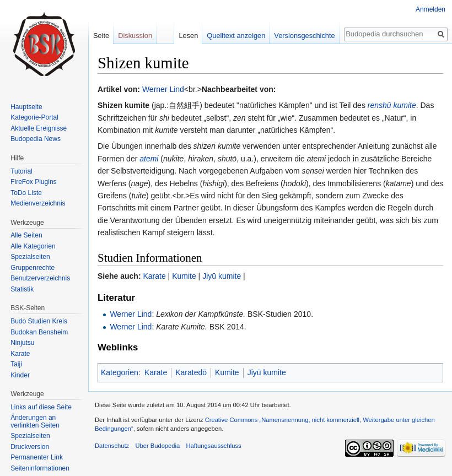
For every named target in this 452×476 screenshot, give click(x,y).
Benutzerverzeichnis (40, 278)
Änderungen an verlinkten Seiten (35, 421)
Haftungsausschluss (213, 446)
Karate (154, 276)
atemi (149, 159)
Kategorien (120, 372)
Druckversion (30, 447)
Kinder (20, 375)
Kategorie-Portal (34, 117)
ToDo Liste (26, 193)
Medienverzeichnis (38, 203)
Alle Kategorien (33, 246)
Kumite (184, 276)
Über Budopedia (157, 446)
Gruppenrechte (33, 268)
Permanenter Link (37, 457)
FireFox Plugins (33, 182)
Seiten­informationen (40, 468)
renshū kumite (392, 105)
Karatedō (191, 372)
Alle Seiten (26, 235)
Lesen (188, 36)
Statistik (22, 289)
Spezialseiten (30, 257)
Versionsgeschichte (304, 36)
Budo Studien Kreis (39, 321)
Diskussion (135, 36)
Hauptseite (26, 107)
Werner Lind (163, 89)
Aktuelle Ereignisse (39, 128)
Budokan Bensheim (39, 332)
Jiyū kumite (222, 276)
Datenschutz (112, 446)
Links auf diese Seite (41, 407)
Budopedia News (36, 139)
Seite (101, 36)
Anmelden (431, 9)
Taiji (16, 364)
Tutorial (21, 171)
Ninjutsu (22, 343)
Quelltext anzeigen (236, 36)
